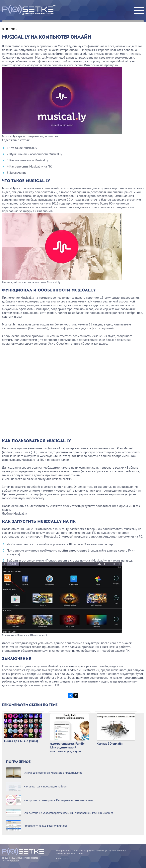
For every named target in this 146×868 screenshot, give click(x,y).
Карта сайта (62, 859)
